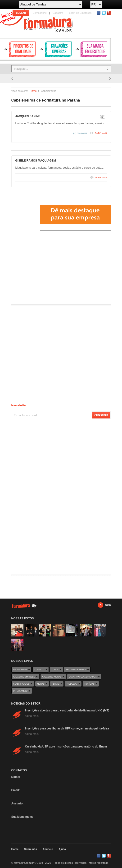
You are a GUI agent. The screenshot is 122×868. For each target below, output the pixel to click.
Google (109, 856)
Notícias (89, 684)
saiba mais (32, 716)
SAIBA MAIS (101, 133)
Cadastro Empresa (24, 677)
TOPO (108, 605)
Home (33, 91)
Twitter (104, 13)
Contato (39, 670)
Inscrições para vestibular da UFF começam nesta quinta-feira (67, 729)
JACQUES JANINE (28, 116)
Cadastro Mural (52, 677)
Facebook (99, 13)
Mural (41, 684)
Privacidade (20, 670)
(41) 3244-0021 (80, 133)
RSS (109, 13)
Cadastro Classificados (83, 677)
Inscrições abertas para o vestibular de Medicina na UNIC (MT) (67, 710)
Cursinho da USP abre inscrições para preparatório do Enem (66, 747)
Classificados (21, 684)
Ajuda (62, 849)
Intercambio (20, 691)
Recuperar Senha (76, 670)
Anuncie (48, 849)
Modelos (72, 684)
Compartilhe (40, 13)
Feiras (55, 684)
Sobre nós (31, 849)
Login (55, 670)
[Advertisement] (47, 269)
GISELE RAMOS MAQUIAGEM (36, 161)
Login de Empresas (80, 13)
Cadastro (58, 13)
